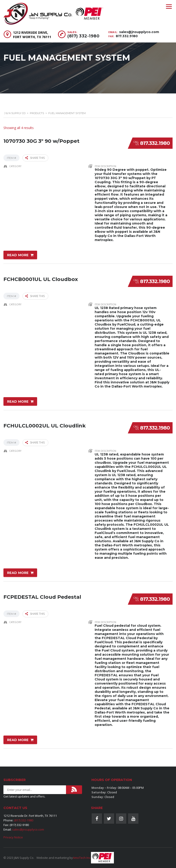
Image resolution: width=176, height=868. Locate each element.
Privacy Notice (13, 837)
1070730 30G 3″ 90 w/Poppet (41, 141)
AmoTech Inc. (82, 858)
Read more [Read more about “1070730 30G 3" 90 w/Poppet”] (18, 255)
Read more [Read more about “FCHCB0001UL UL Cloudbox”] (18, 401)
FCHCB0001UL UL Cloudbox (41, 279)
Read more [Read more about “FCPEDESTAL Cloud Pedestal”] (18, 739)
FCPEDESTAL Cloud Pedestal (42, 596)
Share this (35, 158)
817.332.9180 (127, 36)
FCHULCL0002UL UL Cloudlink (45, 425)
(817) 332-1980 (83, 36)
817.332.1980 (155, 143)
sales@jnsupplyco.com (139, 32)
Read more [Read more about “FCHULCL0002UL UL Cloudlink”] (18, 572)
